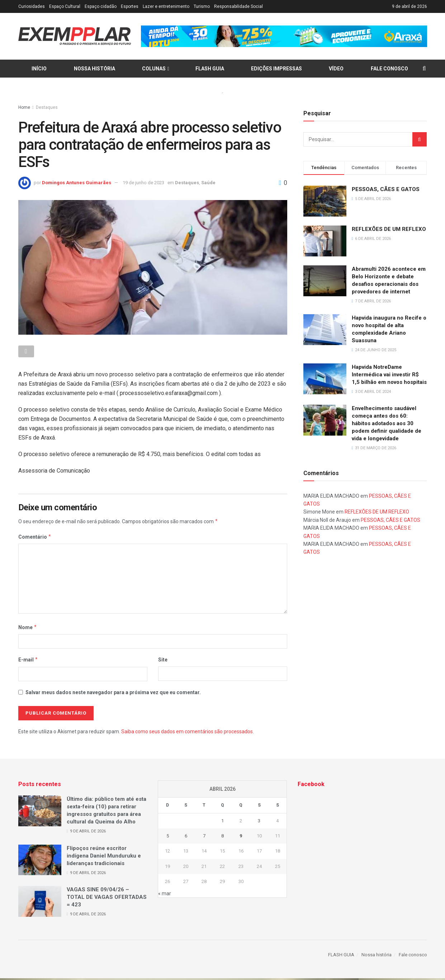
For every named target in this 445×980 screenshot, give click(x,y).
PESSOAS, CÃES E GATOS (386, 189)
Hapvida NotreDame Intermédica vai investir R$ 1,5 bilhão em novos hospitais (389, 375)
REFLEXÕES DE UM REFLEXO (389, 229)
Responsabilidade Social (238, 6)
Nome (28, 629)
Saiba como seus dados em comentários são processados (187, 734)
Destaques (47, 107)
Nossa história (94, 69)
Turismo (202, 6)
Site (163, 662)
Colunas (154, 69)
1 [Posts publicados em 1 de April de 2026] (222, 823)
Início (39, 69)
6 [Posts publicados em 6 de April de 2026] (186, 838)
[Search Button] (420, 139)
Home (24, 107)
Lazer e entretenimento (166, 6)
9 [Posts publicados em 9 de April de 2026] (241, 838)
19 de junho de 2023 (143, 183)
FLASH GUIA (210, 69)
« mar (165, 895)
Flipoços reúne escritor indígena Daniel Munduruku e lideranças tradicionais (104, 858)
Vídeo (336, 69)
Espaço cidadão (101, 6)
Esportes (130, 6)
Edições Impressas (276, 69)
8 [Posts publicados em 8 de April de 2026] (222, 838)
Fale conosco (389, 69)
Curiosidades (32, 6)
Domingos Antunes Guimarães (77, 183)
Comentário (35, 539)
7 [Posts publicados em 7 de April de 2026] (204, 838)
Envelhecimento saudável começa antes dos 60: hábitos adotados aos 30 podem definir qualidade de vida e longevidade (387, 423)
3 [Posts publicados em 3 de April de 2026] (259, 823)
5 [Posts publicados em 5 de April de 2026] (168, 838)
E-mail (28, 662)
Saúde (208, 183)
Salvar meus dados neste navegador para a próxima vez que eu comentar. (113, 694)
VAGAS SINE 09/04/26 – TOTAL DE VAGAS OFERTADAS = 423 (107, 899)
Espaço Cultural (65, 6)
